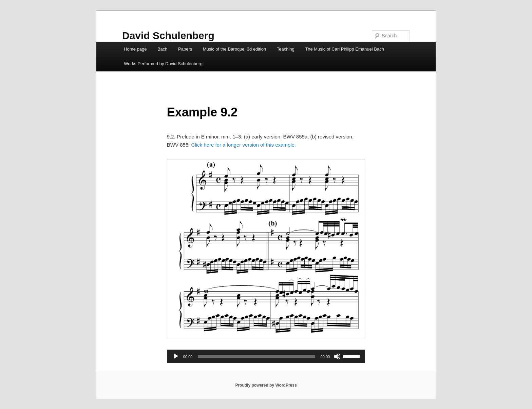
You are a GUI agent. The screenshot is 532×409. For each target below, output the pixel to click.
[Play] (176, 356)
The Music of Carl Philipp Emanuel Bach (345, 49)
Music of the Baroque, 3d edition (234, 49)
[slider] (256, 356)
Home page (135, 49)
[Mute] (337, 356)
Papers (185, 49)
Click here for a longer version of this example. (244, 145)
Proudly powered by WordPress (266, 385)
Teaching (286, 49)
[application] (266, 356)
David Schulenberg (168, 35)
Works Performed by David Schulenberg (163, 64)
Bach (163, 49)
